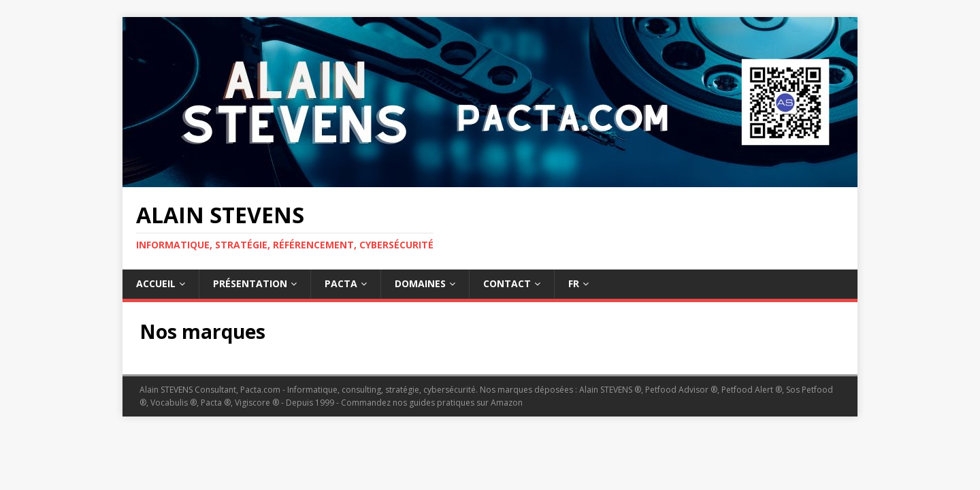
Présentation (250, 283)
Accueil (156, 283)
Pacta (341, 283)
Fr (574, 283)
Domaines (420, 283)
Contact (507, 283)
